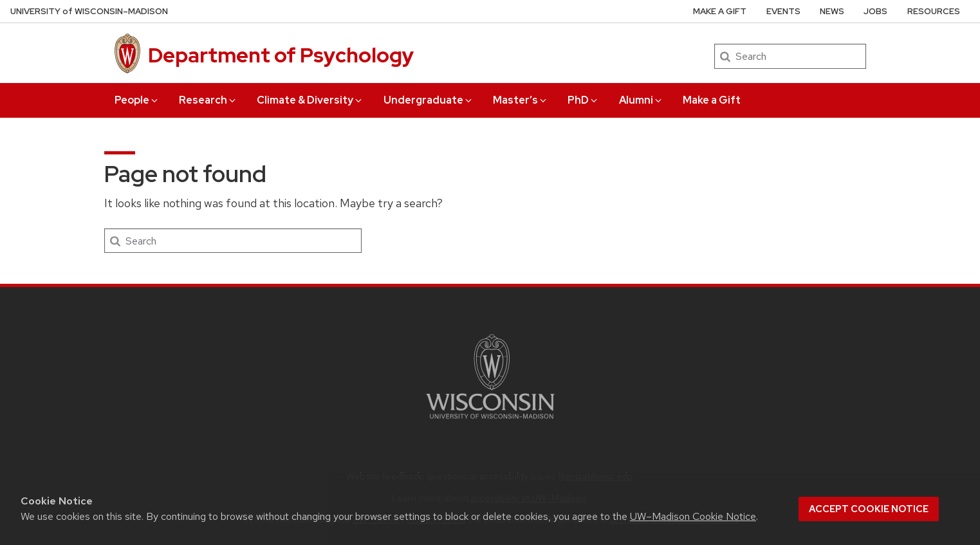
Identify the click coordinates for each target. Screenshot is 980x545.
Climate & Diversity (310, 100)
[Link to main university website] (490, 421)
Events (783, 11)
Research (208, 100)
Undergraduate (429, 100)
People (137, 100)
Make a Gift (712, 100)
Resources (934, 11)
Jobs (875, 11)
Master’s (521, 100)
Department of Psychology (281, 55)
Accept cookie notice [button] (869, 509)
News (832, 11)
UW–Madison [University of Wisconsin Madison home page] (89, 11)
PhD (583, 100)
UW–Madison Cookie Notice (693, 516)
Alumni (641, 100)
